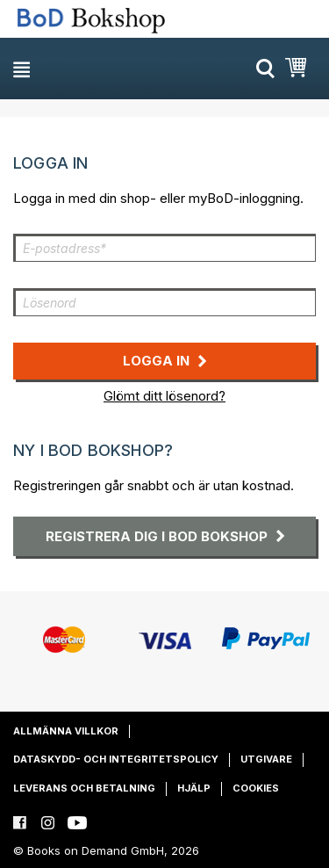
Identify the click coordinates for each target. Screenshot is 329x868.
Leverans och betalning (84, 788)
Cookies (256, 788)
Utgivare (266, 759)
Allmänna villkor (66, 731)
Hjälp (194, 788)
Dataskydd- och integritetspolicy (116, 759)
